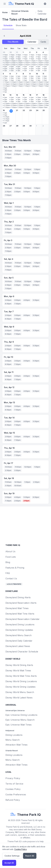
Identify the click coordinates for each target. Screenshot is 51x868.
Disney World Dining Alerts (19, 665)
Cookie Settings (12, 856)
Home (5, 12)
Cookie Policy (21, 849)
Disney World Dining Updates (20, 687)
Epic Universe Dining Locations (21, 715)
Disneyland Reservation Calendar (23, 619)
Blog (8, 562)
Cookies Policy (13, 789)
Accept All (9, 863)
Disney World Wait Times (18, 671)
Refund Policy (13, 800)
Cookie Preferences (16, 795)
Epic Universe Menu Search (20, 720)
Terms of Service (14, 784)
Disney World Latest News (19, 698)
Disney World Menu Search (20, 692)
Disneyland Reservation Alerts (21, 603)
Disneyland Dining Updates (19, 630)
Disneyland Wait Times (17, 608)
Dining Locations (14, 735)
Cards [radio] (43, 42)
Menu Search (13, 740)
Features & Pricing (15, 568)
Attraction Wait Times (16, 745)
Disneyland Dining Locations (20, 625)
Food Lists (11, 557)
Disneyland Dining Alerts (18, 597)
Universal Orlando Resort (20, 12)
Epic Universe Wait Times (18, 725)
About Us (10, 551)
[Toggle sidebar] (5, 4)
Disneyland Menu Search (18, 635)
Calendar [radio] (32, 42)
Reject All (30, 856)
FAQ (8, 573)
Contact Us (11, 578)
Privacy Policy (13, 778)
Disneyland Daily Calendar (19, 641)
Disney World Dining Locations (21, 681)
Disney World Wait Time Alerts (21, 676)
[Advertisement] (26, 524)
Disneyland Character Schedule (22, 652)
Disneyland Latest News (18, 646)
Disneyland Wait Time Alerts (20, 614)
